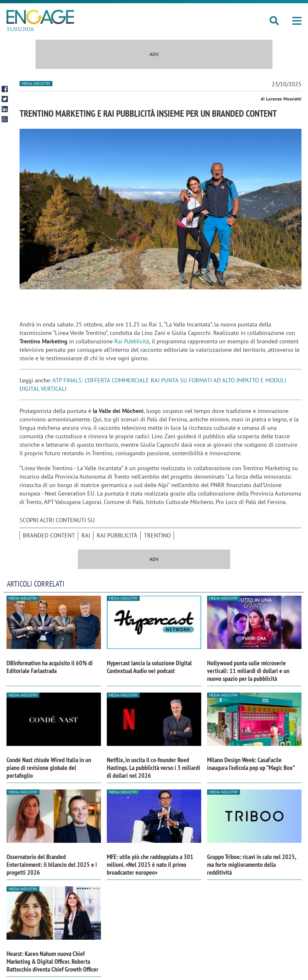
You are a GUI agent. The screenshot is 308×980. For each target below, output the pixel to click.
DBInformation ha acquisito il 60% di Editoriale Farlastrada (50, 667)
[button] (297, 21)
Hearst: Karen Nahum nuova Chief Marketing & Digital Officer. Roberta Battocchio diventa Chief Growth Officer (52, 961)
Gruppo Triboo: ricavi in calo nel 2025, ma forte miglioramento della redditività (252, 865)
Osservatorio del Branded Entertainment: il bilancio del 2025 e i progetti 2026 (52, 865)
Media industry (36, 83)
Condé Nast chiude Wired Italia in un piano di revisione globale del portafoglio (49, 768)
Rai (86, 535)
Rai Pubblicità (132, 341)
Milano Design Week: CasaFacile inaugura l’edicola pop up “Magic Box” (251, 764)
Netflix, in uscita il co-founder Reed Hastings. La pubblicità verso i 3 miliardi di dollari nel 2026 (154, 768)
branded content (49, 535)
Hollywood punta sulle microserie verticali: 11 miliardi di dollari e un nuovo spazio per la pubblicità (248, 671)
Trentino (157, 535)
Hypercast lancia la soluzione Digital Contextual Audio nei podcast (149, 667)
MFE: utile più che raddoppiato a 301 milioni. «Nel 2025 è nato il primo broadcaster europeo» (150, 865)
